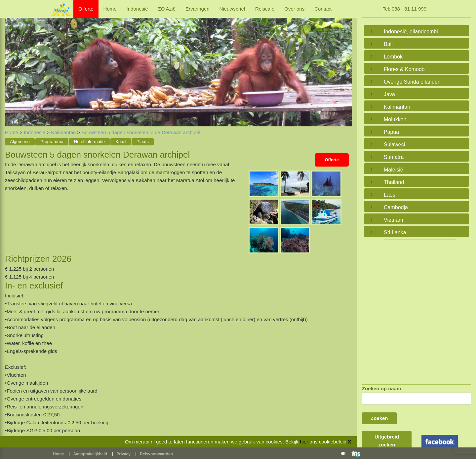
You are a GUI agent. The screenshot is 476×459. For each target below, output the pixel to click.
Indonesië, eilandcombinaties (415, 32)
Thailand (394, 182)
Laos (390, 195)
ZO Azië (167, 9)
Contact (323, 9)
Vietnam (393, 220)
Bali (388, 44)
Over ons (294, 9)
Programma (52, 142)
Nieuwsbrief (232, 9)
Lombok (393, 57)
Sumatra (394, 157)
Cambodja (396, 207)
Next (345, 65)
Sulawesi (394, 145)
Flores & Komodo (404, 69)
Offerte (86, 9)
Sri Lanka (395, 232)
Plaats (143, 142)
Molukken (395, 119)
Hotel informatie (89, 142)
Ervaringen (198, 9)
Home (110, 9)
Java (389, 94)
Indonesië (137, 9)
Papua (391, 132)
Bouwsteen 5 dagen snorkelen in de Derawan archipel (141, 132)
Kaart (121, 142)
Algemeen (20, 142)
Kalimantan (63, 132)
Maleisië (394, 170)
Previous (12, 65)
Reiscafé (265, 9)
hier (304, 442)
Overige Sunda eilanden (412, 82)
